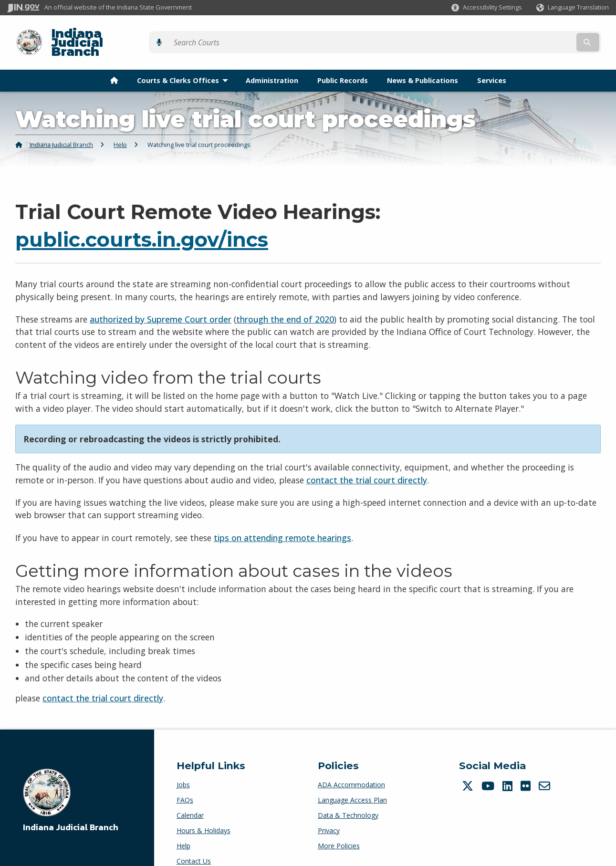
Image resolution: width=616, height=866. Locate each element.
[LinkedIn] (509, 769)
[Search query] (536, 34)
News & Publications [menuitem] (423, 64)
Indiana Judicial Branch (120, 34)
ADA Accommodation (351, 768)
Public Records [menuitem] (343, 64)
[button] (487, 7)
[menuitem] (114, 64)
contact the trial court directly (367, 463)
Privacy (329, 814)
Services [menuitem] (492, 64)
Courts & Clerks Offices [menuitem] (185, 64)
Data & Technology (348, 798)
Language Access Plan (352, 783)
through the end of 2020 (285, 303)
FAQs (185, 783)
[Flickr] (527, 769)
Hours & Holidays (204, 814)
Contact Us (194, 844)
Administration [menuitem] (272, 64)
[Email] (546, 769)
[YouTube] (489, 769)
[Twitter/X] (469, 769)
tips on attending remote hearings (282, 521)
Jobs (183, 768)
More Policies (339, 829)
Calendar (190, 798)
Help (120, 128)
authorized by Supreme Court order (161, 303)
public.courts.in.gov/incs (142, 223)
